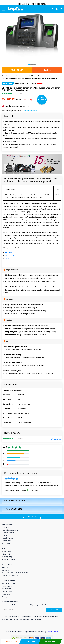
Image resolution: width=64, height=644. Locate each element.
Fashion (5, 535)
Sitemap (5, 597)
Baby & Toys (6, 543)
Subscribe (54, 610)
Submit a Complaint (9, 559)
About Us (5, 568)
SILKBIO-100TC (11, 256)
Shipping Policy (7, 557)
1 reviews (19, 93)
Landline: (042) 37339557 (10, 576)
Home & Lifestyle (7, 538)
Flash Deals (8, 83)
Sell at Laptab (6, 589)
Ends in (18, 83)
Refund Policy (6, 551)
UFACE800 (9, 252)
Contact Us (6, 570)
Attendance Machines (29, 111)
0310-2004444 (29, 4)
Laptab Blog (6, 594)
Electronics (5, 527)
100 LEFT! (42, 100)
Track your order (7, 586)
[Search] (32, 610)
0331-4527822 (40, 4)
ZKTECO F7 (9, 259)
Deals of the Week (8, 592)
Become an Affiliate (8, 583)
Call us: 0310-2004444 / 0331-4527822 (15, 573)
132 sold (34, 84)
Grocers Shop (6, 541)
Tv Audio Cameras (8, 533)
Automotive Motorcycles (10, 530)
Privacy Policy (6, 554)
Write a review (56, 439)
